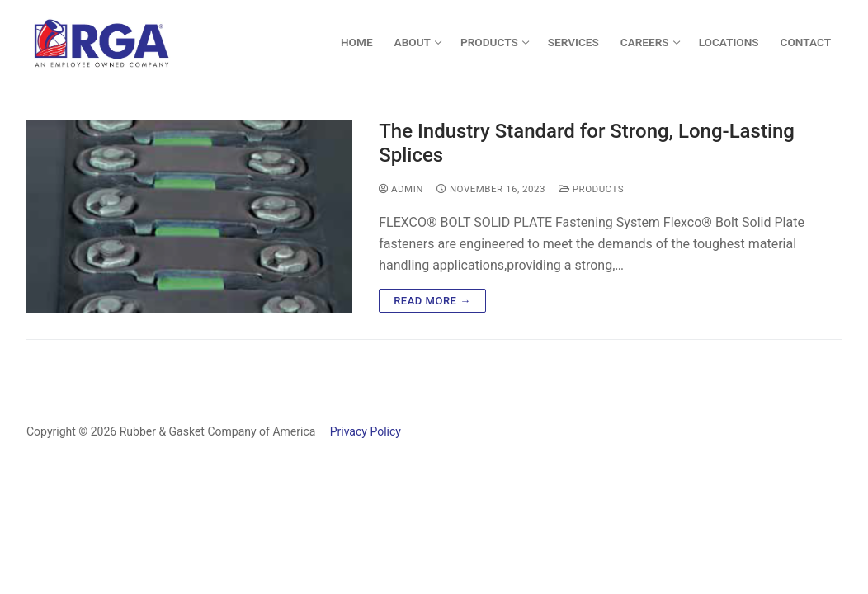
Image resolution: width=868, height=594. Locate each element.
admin (401, 189)
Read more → (432, 301)
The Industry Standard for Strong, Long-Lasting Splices (587, 143)
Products (591, 189)
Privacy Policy (360, 431)
